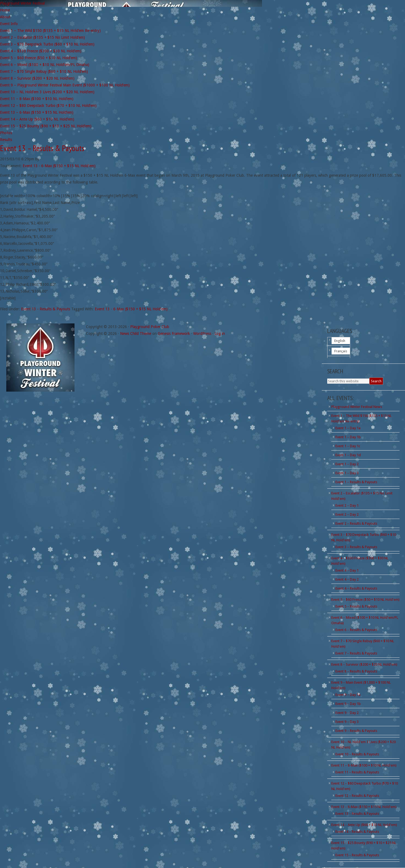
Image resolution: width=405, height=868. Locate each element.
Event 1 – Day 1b (348, 437)
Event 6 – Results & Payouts (356, 630)
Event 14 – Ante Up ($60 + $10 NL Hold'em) (364, 825)
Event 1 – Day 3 (347, 473)
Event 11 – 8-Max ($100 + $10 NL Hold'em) (364, 765)
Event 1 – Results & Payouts (356, 482)
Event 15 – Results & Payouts (357, 855)
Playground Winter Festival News (357, 407)
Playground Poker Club (150, 327)
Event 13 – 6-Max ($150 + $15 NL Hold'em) (364, 807)
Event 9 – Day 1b (348, 704)
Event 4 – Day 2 (347, 579)
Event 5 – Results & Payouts (356, 606)
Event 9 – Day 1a (348, 695)
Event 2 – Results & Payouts (356, 523)
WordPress (202, 334)
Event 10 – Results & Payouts (357, 754)
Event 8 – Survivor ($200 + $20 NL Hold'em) (364, 664)
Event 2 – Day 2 (347, 514)
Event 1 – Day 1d (348, 455)
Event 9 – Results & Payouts (356, 731)
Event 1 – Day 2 (347, 464)
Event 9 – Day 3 (347, 722)
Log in (220, 334)
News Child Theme (136, 334)
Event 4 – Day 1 (347, 570)
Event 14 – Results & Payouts (357, 832)
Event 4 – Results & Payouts (356, 588)
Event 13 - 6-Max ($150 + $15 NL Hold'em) (59, 166)
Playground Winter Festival (22, 3)
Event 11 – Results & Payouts (357, 772)
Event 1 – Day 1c (348, 446)
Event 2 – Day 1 (347, 505)
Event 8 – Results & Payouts (356, 671)
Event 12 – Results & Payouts (357, 796)
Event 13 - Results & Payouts (46, 309)
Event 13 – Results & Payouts (42, 148)
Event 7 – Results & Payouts (356, 653)
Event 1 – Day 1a (348, 428)
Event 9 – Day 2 (347, 713)
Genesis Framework (174, 334)
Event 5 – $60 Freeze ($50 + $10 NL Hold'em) (365, 600)
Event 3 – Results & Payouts (356, 547)
